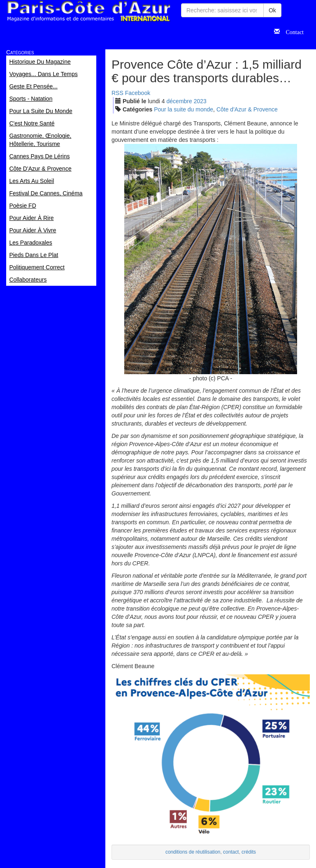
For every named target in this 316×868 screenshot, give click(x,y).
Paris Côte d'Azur (88, 11)
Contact (292, 31)
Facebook (138, 93)
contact (231, 852)
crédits (249, 852)
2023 (200, 101)
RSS (117, 93)
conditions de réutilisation (193, 852)
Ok (272, 10)
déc (179, 101)
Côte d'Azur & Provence (247, 109)
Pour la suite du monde (184, 109)
